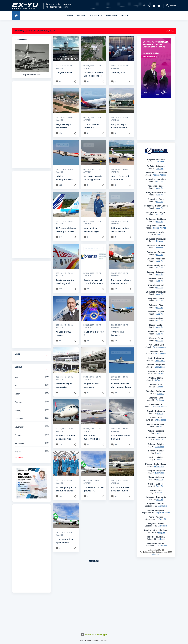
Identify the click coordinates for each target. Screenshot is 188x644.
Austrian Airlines (160, 407)
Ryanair (160, 241)
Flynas (160, 413)
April (17, 386)
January (18, 410)
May (16, 377)
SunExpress (160, 360)
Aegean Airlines (160, 175)
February (18, 402)
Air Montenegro (160, 347)
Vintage (81, 15)
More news (94, 561)
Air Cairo (160, 374)
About (70, 15)
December (19, 419)
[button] (75, 82)
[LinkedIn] (154, 6)
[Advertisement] (32, 125)
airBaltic (162, 539)
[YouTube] (159, 6)
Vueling (160, 387)
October (18, 435)
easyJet (162, 532)
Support (125, 15)
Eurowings (159, 446)
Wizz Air (160, 274)
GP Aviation (160, 380)
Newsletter (111, 15)
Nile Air (160, 234)
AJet (160, 426)
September (19, 443)
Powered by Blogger (94, 635)
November (19, 427)
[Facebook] (144, 6)
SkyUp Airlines (160, 354)
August (18, 452)
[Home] (16, 15)
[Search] (167, 6)
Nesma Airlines (160, 228)
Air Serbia (160, 162)
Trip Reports (95, 15)
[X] (149, 6)
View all (170, 31)
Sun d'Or (160, 168)
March (17, 394)
